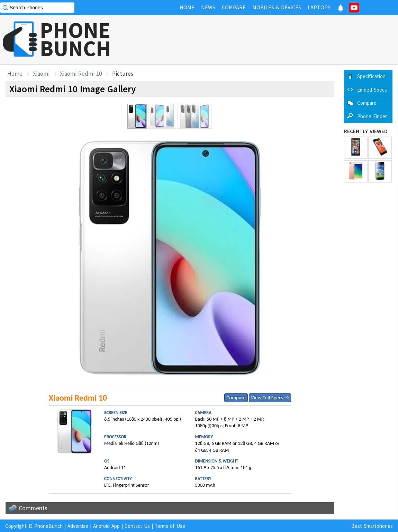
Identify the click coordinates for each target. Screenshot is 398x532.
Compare (236, 398)
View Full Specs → (270, 398)
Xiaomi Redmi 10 (81, 74)
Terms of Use (170, 526)
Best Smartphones (372, 526)
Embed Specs (372, 90)
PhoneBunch (48, 526)
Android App (106, 526)
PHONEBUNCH (75, 39)
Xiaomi (41, 74)
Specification (371, 76)
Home (15, 74)
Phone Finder (372, 116)
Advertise (78, 526)
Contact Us (137, 526)
